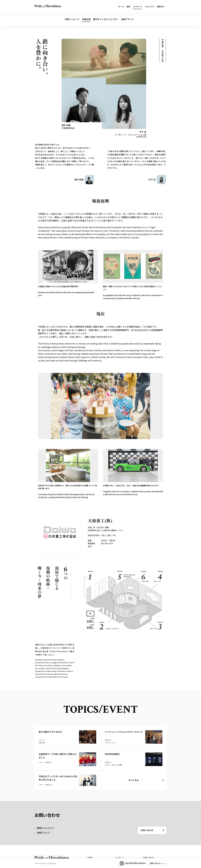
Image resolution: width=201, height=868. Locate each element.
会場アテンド (127, 19)
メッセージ (137, 6)
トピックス (149, 6)
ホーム (121, 6)
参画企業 (86, 19)
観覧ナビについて (44, 828)
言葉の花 (160, 6)
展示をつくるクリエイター (106, 19)
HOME (90, 857)
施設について (42, 833)
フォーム (163, 863)
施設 (128, 6)
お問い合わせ (155, 863)
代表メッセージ (72, 19)
